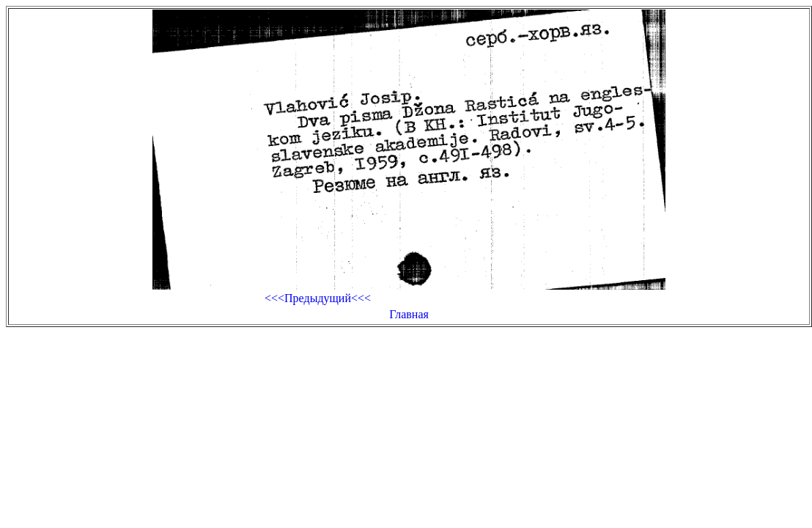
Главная (409, 314)
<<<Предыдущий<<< (318, 298)
